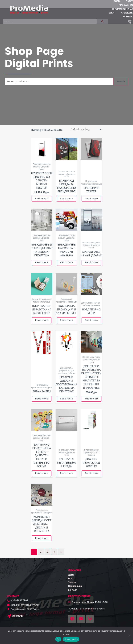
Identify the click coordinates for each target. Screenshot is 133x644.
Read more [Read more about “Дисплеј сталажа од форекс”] (91, 476)
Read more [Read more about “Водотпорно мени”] (91, 322)
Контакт (73, 592)
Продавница (76, 588)
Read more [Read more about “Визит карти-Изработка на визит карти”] (42, 322)
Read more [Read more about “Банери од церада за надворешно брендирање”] (66, 201)
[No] (129, 635)
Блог (71, 581)
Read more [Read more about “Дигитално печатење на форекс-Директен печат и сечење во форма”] (42, 476)
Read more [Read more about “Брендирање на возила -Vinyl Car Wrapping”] (66, 265)
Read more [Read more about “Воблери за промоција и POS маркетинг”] (66, 322)
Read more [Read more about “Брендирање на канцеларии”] (91, 265)
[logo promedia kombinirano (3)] (29, 9)
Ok (58, 639)
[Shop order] (86, 132)
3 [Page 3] (48, 554)
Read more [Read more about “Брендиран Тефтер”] (91, 201)
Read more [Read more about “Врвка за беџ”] (42, 401)
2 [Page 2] (41, 554)
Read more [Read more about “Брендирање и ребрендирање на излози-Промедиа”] (42, 265)
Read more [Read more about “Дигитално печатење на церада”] (66, 476)
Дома (71, 577)
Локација (18, 618)
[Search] (52, 23)
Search (121, 84)
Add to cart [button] (42, 201)
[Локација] (9, 619)
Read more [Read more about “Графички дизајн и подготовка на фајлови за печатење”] (66, 401)
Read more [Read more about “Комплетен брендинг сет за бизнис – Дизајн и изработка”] (42, 540)
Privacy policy (71, 639)
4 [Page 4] (54, 554)
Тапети (72, 584)
